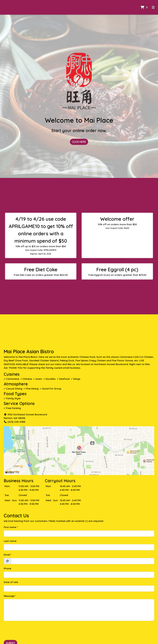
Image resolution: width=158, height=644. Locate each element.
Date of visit (11, 582)
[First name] (79, 534)
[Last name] (79, 547)
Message (9, 596)
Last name (10, 541)
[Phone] (79, 575)
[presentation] (28, 630)
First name (10, 527)
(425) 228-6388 (14, 422)
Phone (7, 568)
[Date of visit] (79, 589)
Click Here (79, 142)
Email (7, 555)
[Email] (83, 561)
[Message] (79, 610)
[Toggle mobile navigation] (153, 7)
